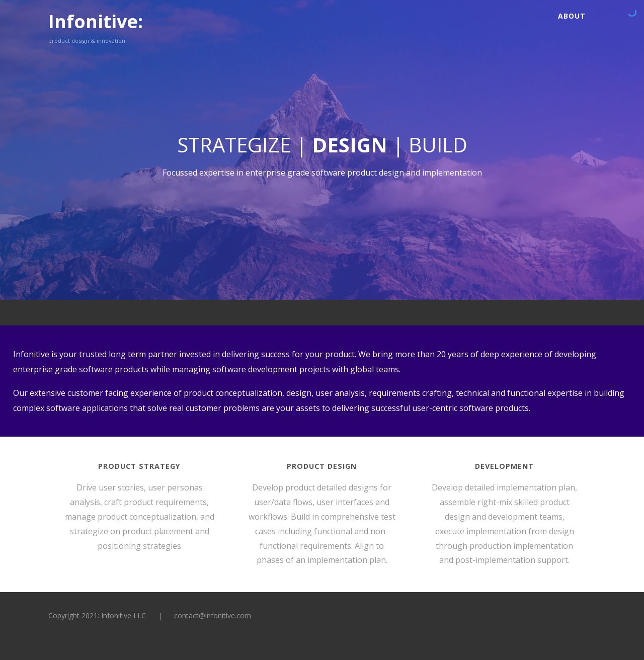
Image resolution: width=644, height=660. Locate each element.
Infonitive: (96, 21)
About (572, 16)
